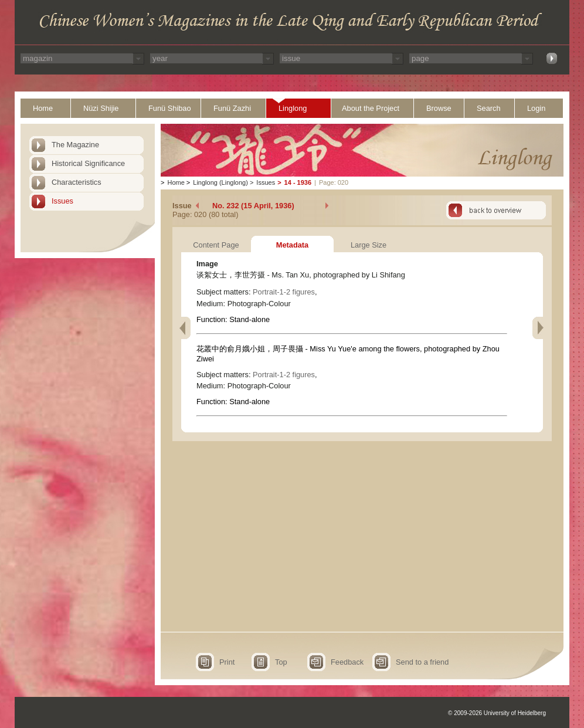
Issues (62, 201)
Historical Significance (88, 163)
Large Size (369, 245)
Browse (439, 108)
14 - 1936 (298, 182)
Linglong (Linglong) (220, 182)
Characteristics (77, 182)
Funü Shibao (170, 108)
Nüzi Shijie (101, 108)
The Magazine (75, 145)
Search (489, 108)
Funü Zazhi (232, 108)
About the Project (371, 108)
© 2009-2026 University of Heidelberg (497, 713)
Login (536, 108)
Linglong (293, 108)
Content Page (216, 245)
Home (43, 108)
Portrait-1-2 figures (284, 292)
